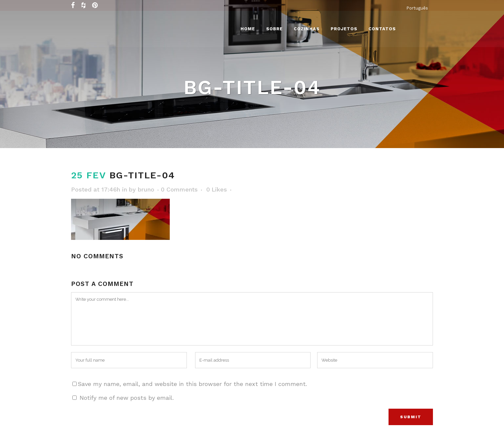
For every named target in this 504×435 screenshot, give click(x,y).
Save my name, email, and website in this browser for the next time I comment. (192, 384)
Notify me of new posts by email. (127, 398)
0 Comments (179, 189)
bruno (146, 189)
